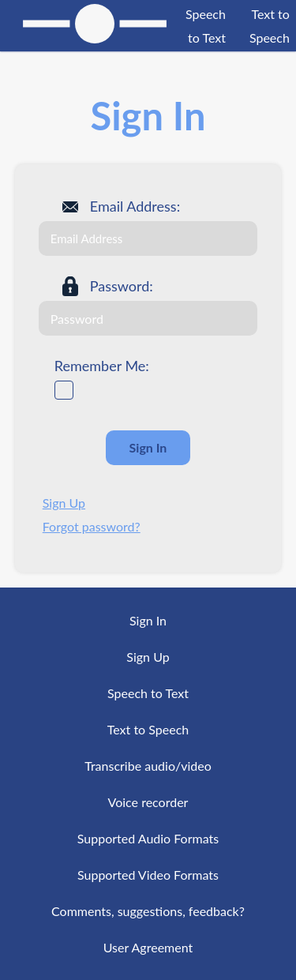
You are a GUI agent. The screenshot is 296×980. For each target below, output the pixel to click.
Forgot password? (92, 526)
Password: (122, 286)
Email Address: (135, 206)
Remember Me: (102, 366)
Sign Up (64, 503)
